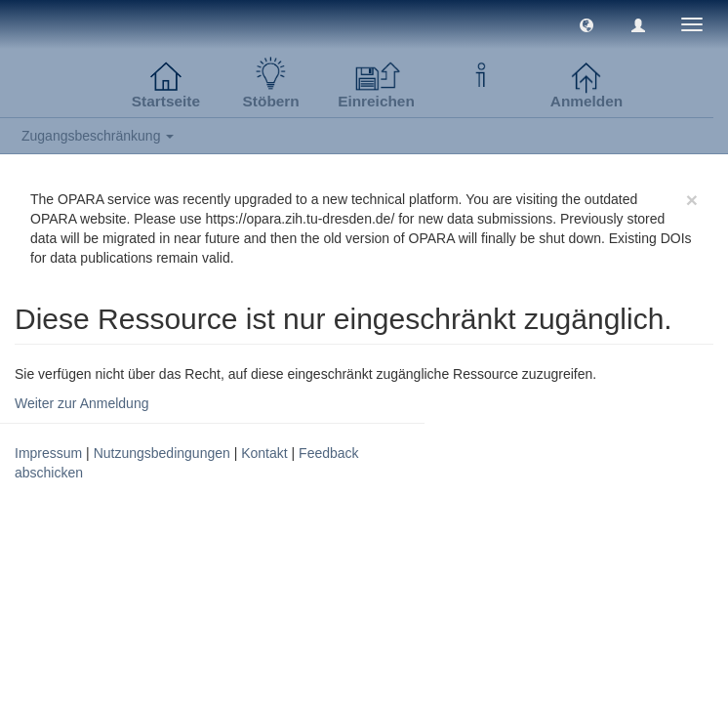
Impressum (48, 453)
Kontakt (264, 453)
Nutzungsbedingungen (162, 453)
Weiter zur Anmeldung (81, 403)
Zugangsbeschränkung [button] (98, 136)
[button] (586, 24)
